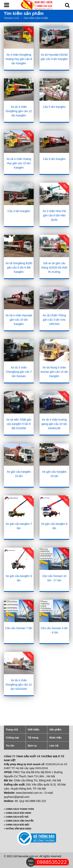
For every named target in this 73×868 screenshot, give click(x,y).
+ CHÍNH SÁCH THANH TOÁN (19, 809)
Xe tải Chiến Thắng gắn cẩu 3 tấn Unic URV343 (54, 320)
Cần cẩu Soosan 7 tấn (19, 628)
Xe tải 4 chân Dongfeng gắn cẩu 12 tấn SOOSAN (19, 685)
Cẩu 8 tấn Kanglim (54, 159)
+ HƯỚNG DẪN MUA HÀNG (18, 829)
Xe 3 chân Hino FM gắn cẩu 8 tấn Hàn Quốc (54, 215)
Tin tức (10, 746)
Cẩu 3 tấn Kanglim (19, 211)
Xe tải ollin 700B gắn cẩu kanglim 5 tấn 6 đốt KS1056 (19, 424)
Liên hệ (54, 746)
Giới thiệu (33, 730)
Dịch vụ (32, 746)
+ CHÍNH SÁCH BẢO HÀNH (18, 813)
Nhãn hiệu (55, 738)
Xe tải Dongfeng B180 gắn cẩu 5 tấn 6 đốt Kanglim (19, 268)
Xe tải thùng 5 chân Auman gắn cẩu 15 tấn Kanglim (54, 372)
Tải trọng (33, 738)
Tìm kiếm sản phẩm (36, 18)
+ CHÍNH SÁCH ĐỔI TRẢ (16, 817)
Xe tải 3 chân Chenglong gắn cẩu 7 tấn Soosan (19, 372)
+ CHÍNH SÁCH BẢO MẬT (17, 825)
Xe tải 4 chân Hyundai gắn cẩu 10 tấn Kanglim (19, 320)
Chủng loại (12, 738)
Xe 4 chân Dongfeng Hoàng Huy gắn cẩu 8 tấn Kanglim (19, 59)
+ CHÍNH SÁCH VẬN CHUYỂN (19, 821)
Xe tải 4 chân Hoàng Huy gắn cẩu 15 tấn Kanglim (19, 163)
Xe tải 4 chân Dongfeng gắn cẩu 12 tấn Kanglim (19, 111)
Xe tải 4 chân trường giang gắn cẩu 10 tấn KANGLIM (54, 424)
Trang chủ (11, 18)
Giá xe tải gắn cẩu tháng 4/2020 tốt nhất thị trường (54, 268)
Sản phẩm (55, 730)
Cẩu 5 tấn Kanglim (54, 107)
